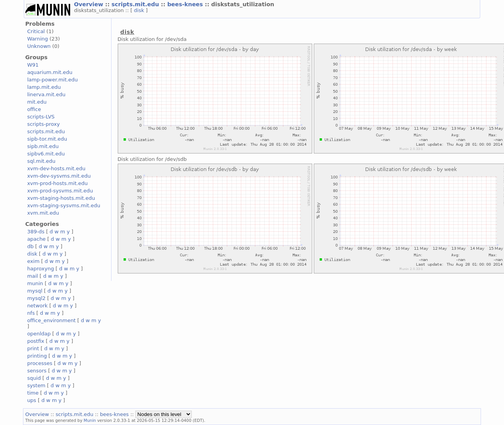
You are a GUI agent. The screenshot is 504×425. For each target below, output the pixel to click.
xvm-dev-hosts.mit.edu (56, 168)
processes (40, 363)
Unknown (39, 46)
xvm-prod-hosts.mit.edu (57, 183)
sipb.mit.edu (43, 146)
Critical (36, 31)
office (34, 109)
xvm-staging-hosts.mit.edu (61, 198)
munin (35, 283)
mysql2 (36, 298)
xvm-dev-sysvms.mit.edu (59, 176)
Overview (90, 4)
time (33, 393)
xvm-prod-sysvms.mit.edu (60, 191)
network (38, 306)
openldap (39, 334)
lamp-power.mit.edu (53, 80)
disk (140, 10)
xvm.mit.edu (43, 213)
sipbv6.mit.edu (46, 154)
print (33, 348)
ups (32, 400)
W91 (33, 65)
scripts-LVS (41, 117)
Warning (38, 39)
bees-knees (186, 4)
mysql (35, 291)
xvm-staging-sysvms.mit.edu (64, 205)
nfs (31, 313)
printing (37, 356)
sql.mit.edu (42, 161)
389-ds (36, 232)
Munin (90, 420)
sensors (37, 371)
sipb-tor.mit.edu (47, 139)
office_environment (52, 320)
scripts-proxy (44, 124)
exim (34, 261)
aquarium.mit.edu (50, 72)
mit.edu (37, 102)
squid (34, 378)
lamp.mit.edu (44, 87)
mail (33, 276)
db (30, 246)
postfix (36, 341)
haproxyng (41, 269)
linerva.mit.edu (46, 94)
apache (36, 239)
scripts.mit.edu (136, 4)
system (36, 385)
